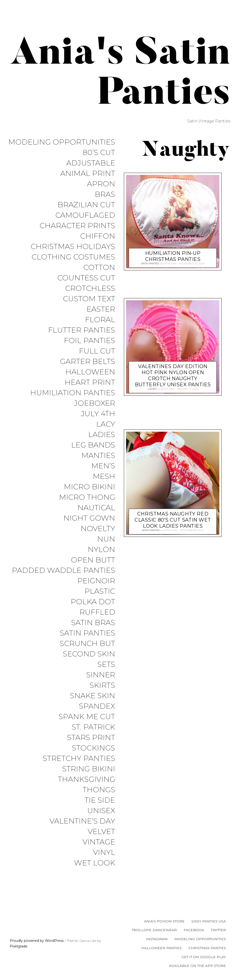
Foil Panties (90, 341)
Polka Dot (93, 602)
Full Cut (97, 351)
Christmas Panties (207, 948)
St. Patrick (93, 727)
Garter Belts (88, 362)
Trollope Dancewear (154, 930)
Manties (98, 456)
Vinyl (104, 853)
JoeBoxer (95, 403)
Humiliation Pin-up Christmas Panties (173, 255)
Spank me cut (87, 717)
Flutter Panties (82, 330)
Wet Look (95, 863)
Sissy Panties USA (209, 921)
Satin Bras (93, 623)
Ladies (102, 435)
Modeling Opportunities (62, 142)
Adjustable (91, 163)
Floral (100, 320)
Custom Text (89, 299)
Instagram (157, 939)
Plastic (100, 591)
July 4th (98, 414)
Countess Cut (86, 278)
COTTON (99, 268)
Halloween (90, 372)
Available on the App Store (197, 966)
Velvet (101, 832)
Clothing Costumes (73, 257)
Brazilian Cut (86, 205)
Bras (105, 194)
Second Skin (89, 654)
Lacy (106, 424)
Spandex (97, 706)
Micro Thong (87, 497)
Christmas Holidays (73, 247)
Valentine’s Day (82, 821)
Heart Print (90, 383)
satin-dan (170, 263)
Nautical (96, 508)
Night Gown (89, 518)
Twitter (218, 930)
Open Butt (93, 560)
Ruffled (97, 612)
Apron (101, 184)
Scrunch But (87, 644)
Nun (106, 539)
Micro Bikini (90, 487)
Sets (106, 665)
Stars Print (91, 738)
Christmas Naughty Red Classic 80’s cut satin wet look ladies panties (173, 519)
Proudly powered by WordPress (37, 941)
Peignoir (96, 581)
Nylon (101, 550)
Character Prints (77, 226)
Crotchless (90, 288)
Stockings (94, 748)
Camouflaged (85, 215)
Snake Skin (93, 696)
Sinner (101, 675)
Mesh (104, 477)
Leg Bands (93, 445)
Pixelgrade (19, 946)
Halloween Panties (162, 948)
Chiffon (98, 236)
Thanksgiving (86, 779)
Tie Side (100, 800)
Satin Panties (87, 633)
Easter (101, 309)
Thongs (99, 790)
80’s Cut (99, 153)
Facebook (194, 930)
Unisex (101, 811)
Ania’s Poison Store (164, 921)
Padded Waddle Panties (64, 571)
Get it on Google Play (204, 957)
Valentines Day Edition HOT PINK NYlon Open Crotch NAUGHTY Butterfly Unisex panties (173, 374)
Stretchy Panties (79, 759)
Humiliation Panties (73, 393)
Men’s (103, 466)
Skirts (102, 685)
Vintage (99, 842)
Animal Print (88, 174)
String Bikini (89, 769)
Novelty (98, 529)
